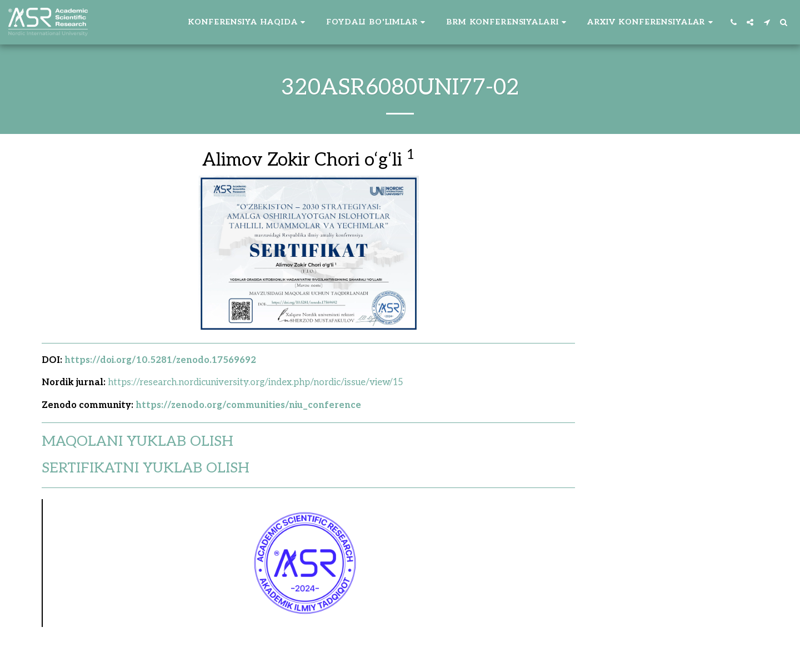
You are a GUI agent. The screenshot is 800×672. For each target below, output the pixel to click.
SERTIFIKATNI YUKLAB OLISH (146, 468)
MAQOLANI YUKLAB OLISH (137, 442)
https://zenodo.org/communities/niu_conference (248, 405)
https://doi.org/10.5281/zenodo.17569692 (160, 360)
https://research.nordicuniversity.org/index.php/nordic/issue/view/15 (256, 382)
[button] (248, 22)
